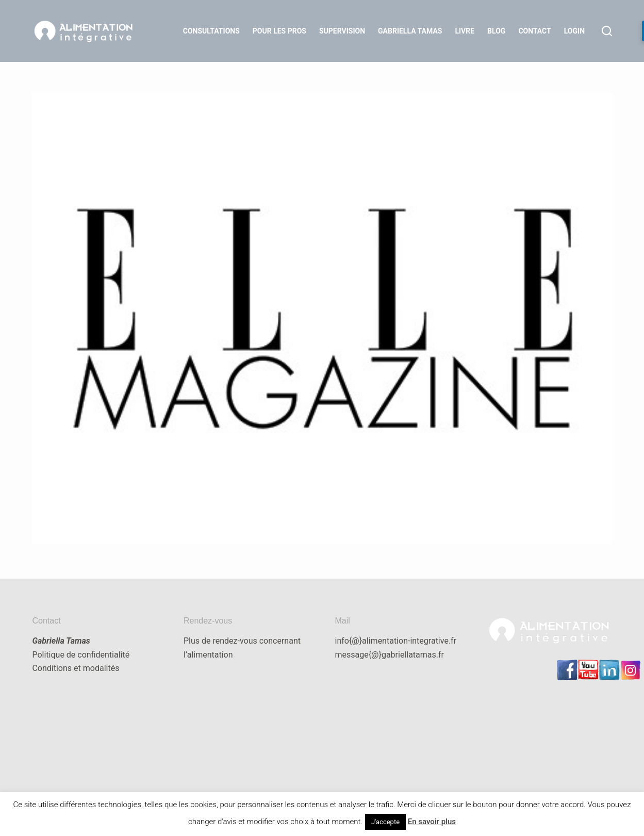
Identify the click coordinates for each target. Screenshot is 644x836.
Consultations (211, 31)
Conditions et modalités (76, 668)
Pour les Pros (279, 31)
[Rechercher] (607, 31)
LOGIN (574, 31)
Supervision (342, 31)
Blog (496, 31)
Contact (534, 31)
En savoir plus (432, 822)
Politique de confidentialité (81, 655)
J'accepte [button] (385, 822)
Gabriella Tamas (410, 31)
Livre (465, 31)
